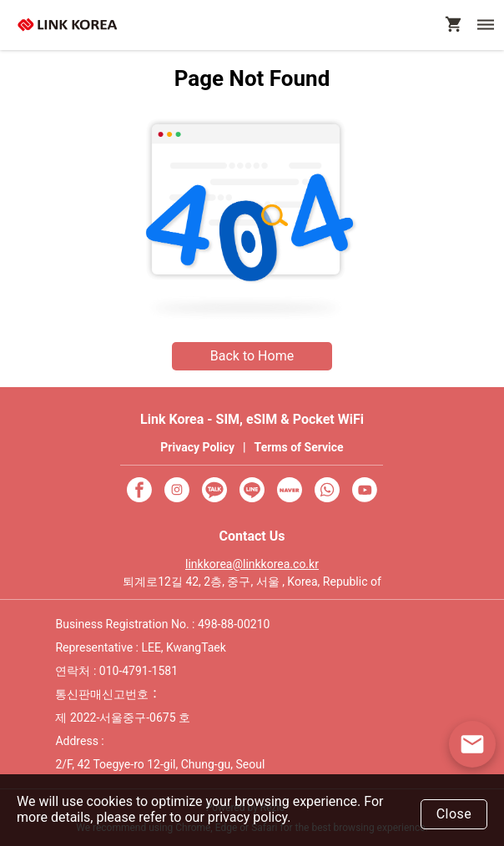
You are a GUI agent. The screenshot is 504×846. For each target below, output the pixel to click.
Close (454, 814)
